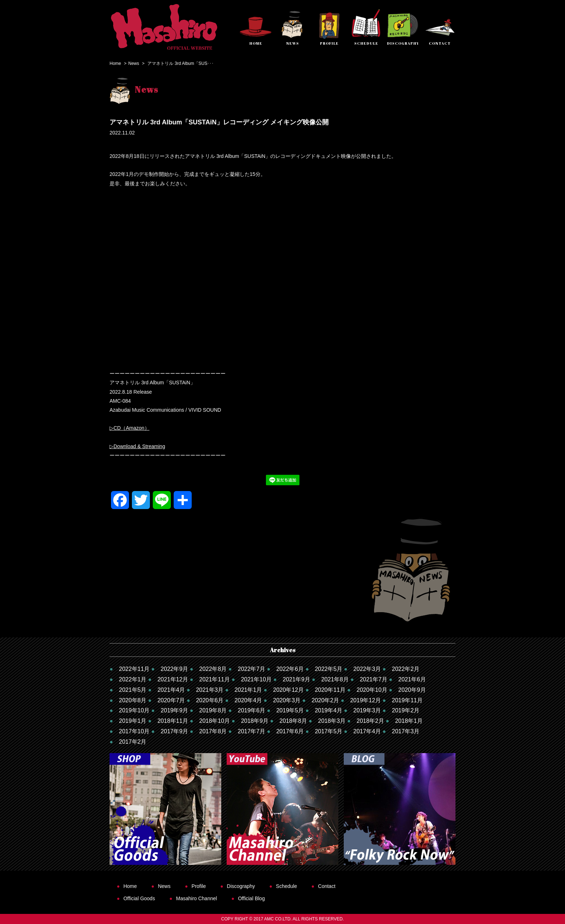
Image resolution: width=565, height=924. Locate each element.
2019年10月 (134, 710)
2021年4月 (171, 690)
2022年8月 (213, 669)
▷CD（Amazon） (130, 428)
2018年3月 (332, 721)
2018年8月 (293, 721)
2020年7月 (171, 700)
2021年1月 (248, 690)
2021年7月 (373, 679)
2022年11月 (134, 669)
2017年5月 (329, 731)
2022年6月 (290, 669)
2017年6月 (290, 731)
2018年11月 (173, 721)
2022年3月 (367, 669)
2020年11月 (330, 690)
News (134, 63)
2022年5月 (329, 669)
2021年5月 (133, 690)
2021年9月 (296, 679)
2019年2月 (406, 710)
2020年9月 (412, 690)
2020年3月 (287, 700)
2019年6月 (252, 710)
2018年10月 (215, 721)
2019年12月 (366, 700)
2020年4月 (248, 700)
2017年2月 (133, 742)
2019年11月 (407, 700)
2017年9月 (175, 731)
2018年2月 (371, 721)
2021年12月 (173, 679)
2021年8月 (335, 679)
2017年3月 (406, 731)
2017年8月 (213, 731)
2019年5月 (290, 710)
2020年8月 (133, 700)
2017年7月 (252, 731)
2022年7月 (252, 669)
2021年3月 (210, 690)
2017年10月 (134, 731)
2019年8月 (213, 710)
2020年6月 (210, 700)
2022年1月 (133, 679)
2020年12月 (288, 690)
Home (115, 63)
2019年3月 (367, 710)
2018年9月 (255, 721)
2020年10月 (372, 690)
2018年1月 (409, 721)
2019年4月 (329, 710)
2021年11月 (215, 679)
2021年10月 (256, 679)
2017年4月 (367, 731)
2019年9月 (175, 710)
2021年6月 (412, 679)
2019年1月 (133, 721)
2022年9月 (175, 669)
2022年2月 (406, 669)
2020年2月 (326, 700)
